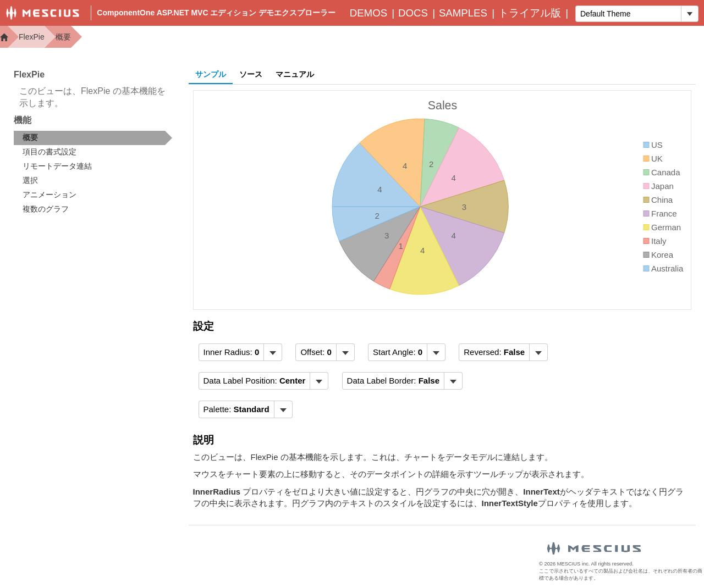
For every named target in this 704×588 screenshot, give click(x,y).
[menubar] (241, 352)
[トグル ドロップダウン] (689, 14)
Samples (463, 13)
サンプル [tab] (211, 74)
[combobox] (628, 14)
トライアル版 (530, 13)
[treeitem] (93, 138)
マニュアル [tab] (295, 74)
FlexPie (32, 37)
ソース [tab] (251, 74)
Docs (413, 13)
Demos (369, 13)
